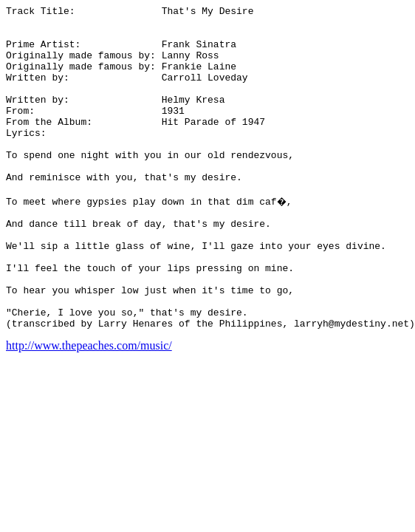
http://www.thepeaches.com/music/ (89, 407)
